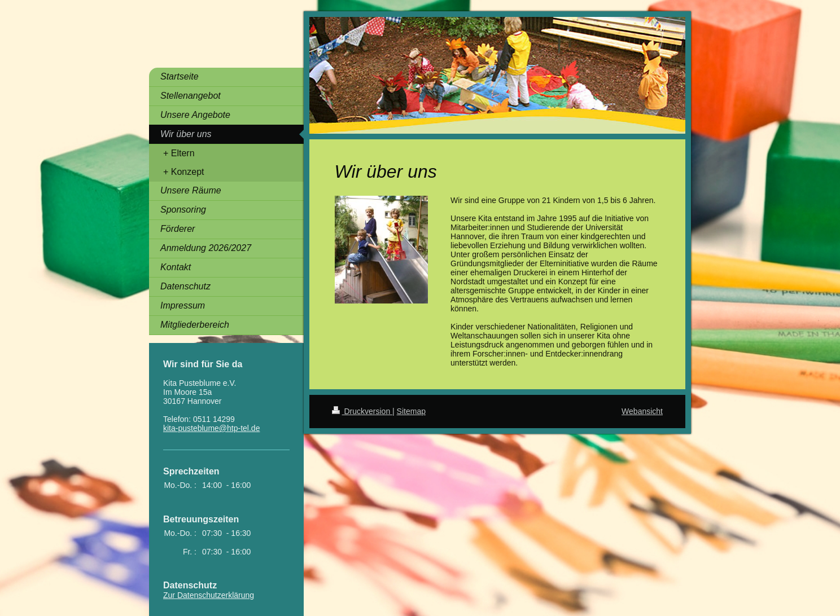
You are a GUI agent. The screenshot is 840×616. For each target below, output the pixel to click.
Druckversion (362, 411)
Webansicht (642, 411)
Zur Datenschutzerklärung (209, 595)
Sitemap (411, 411)
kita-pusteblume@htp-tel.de (211, 428)
